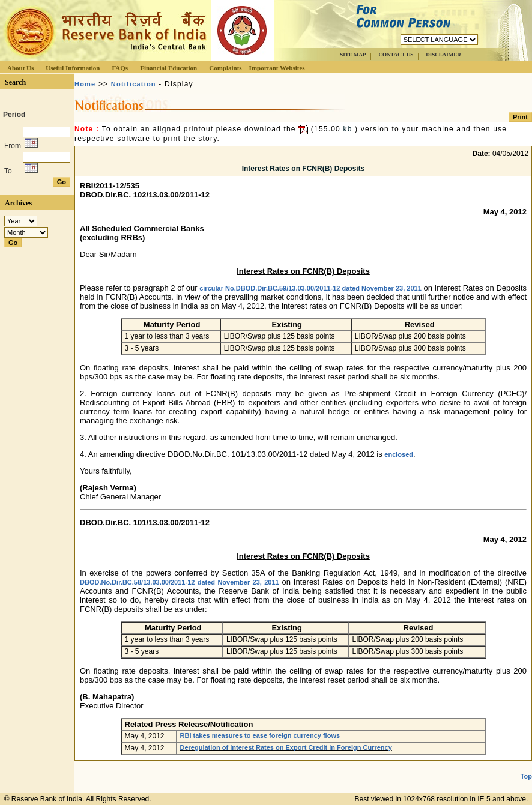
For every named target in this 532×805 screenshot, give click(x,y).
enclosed (399, 454)
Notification (134, 84)
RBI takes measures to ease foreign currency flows (260, 735)
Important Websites (277, 68)
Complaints (225, 68)
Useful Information (73, 68)
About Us (20, 68)
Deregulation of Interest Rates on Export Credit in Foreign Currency (286, 747)
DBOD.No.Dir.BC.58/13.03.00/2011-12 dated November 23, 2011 (180, 582)
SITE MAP (353, 55)
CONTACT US (396, 55)
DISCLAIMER (443, 55)
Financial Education (168, 68)
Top (526, 776)
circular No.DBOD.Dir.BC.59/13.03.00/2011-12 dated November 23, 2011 (310, 288)
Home (85, 84)
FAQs (120, 68)
